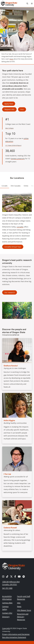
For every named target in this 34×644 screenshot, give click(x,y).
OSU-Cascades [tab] (16, 186)
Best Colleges (9, 128)
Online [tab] (26, 186)
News (19, 606)
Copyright (6, 628)
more (11, 59)
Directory (6, 617)
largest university (18, 159)
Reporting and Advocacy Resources (23, 617)
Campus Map (7, 603)
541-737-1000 (7, 588)
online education (17, 140)
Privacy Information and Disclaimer (16, 634)
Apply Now (9, 104)
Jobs (19, 603)
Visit (22, 109)
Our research (10, 292)
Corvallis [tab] (5, 186)
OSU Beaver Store (24, 610)
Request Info (9, 109)
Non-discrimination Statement (14, 637)
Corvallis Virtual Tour (13, 247)
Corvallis (20, 227)
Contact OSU (7, 613)
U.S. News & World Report (13, 145)
